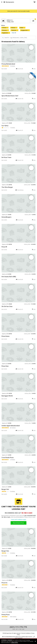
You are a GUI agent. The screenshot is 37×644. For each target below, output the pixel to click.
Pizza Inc (4, 583)
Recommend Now (18, 523)
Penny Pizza (6, 615)
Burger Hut (5, 489)
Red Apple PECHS (7, 396)
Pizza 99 (4, 247)
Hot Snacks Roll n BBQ (9, 277)
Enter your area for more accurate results (18, 11)
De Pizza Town (6, 157)
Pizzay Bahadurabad (8, 64)
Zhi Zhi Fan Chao (7, 306)
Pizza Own (5, 366)
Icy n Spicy (5, 126)
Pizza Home (6, 336)
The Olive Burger (7, 187)
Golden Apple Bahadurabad (11, 426)
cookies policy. (15, 643)
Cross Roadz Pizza (8, 457)
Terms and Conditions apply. (19, 520)
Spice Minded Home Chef (10, 96)
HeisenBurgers (6, 217)
